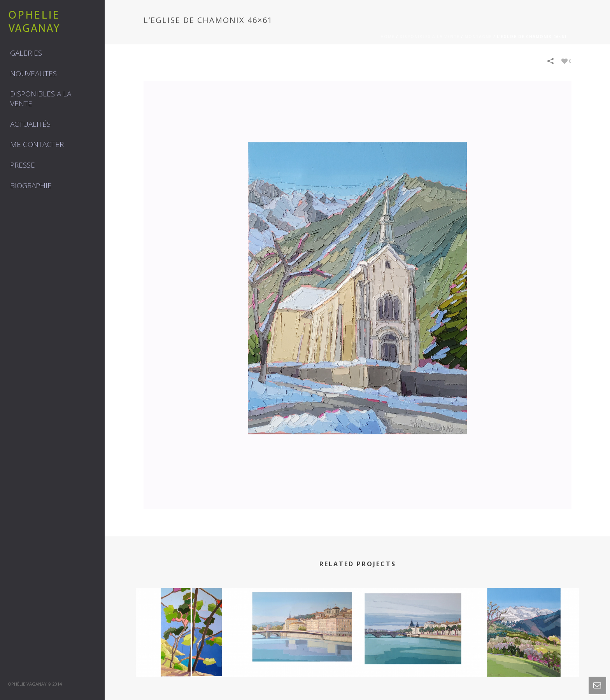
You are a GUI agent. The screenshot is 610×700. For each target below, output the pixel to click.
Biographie (31, 185)
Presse (23, 165)
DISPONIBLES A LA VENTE (41, 99)
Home (387, 37)
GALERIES (26, 53)
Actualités (30, 124)
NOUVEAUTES (33, 73)
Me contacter (37, 144)
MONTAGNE (478, 37)
